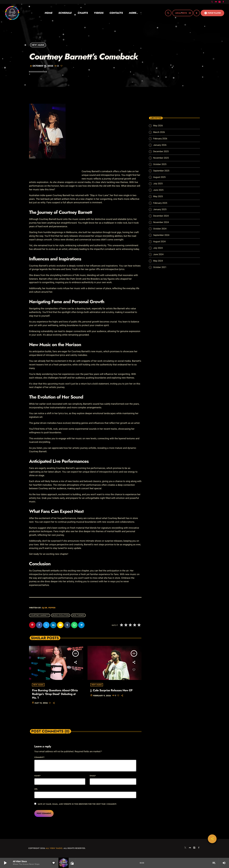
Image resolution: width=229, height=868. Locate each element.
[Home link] (12, 13)
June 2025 (158, 190)
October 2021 (160, 267)
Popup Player (212, 13)
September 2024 (161, 235)
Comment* (39, 757)
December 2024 (161, 216)
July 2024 (158, 248)
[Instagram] (220, 2)
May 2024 (158, 261)
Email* (93, 776)
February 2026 (160, 139)
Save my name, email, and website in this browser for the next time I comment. (77, 804)
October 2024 (160, 229)
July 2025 (158, 184)
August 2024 (159, 242)
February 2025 (160, 203)
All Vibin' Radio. (54, 848)
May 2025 (158, 196)
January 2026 (160, 145)
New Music (38, 45)
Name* (37, 776)
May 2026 (158, 126)
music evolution (61, 615)
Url (36, 789)
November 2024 (161, 222)
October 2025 (160, 164)
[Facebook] (223, 2)
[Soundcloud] (216, 2)
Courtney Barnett (40, 615)
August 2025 (159, 177)
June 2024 (158, 254)
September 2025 (161, 171)
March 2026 (159, 132)
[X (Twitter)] (212, 2)
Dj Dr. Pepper (49, 608)
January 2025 (160, 209)
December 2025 (161, 151)
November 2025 (161, 158)
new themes (78, 615)
